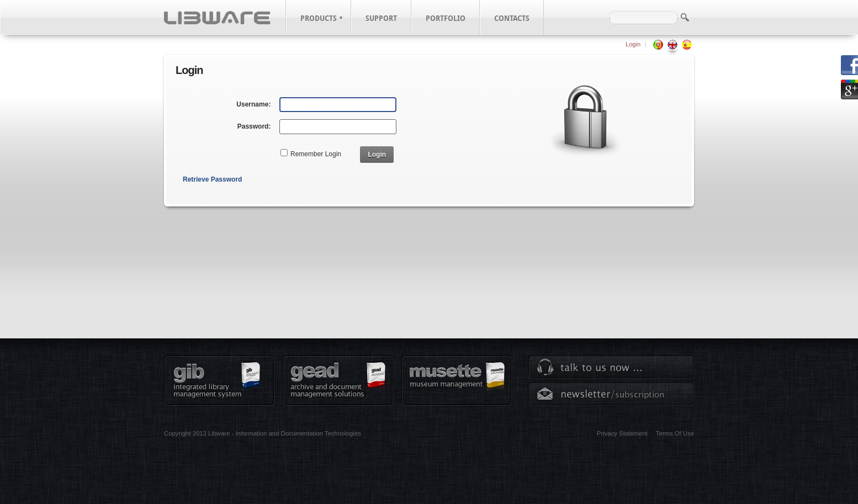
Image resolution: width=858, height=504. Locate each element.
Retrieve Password (212, 179)
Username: (253, 104)
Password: (254, 126)
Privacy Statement (622, 433)
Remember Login (316, 154)
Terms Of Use (675, 433)
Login (633, 44)
